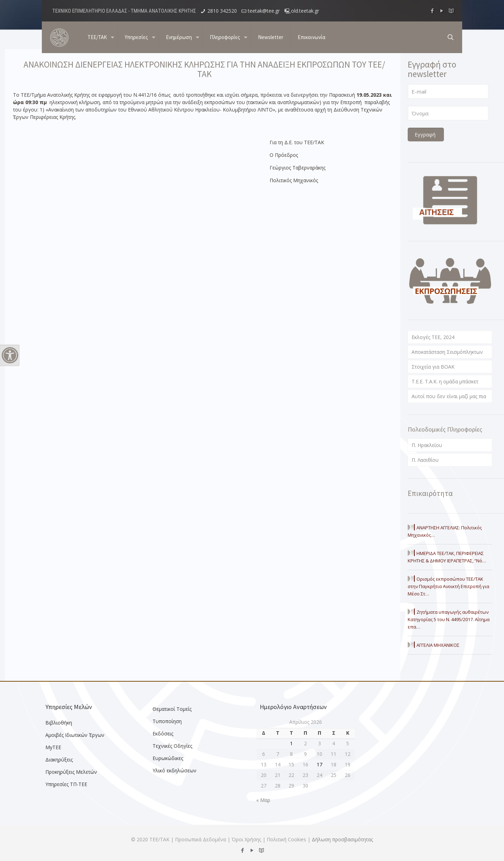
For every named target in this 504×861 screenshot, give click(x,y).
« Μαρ (263, 800)
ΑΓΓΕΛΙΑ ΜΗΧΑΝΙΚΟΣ (438, 645)
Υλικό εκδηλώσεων (175, 770)
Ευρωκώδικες (168, 758)
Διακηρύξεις (59, 760)
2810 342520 (222, 11)
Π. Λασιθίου (425, 460)
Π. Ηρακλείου (427, 445)
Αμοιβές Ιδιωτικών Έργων (75, 735)
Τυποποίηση (167, 721)
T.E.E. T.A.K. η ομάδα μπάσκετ (445, 381)
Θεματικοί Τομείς (172, 709)
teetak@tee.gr (264, 11)
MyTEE (53, 747)
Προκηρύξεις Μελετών (71, 772)
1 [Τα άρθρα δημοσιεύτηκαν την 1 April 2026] (291, 743)
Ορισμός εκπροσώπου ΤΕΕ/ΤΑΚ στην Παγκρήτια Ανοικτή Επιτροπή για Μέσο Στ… (448, 586)
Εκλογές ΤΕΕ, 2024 (433, 337)
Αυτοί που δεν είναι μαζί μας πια (449, 396)
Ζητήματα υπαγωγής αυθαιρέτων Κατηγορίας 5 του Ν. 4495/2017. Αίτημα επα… (449, 619)
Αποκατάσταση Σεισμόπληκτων (447, 352)
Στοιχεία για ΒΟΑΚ (433, 367)
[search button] (451, 37)
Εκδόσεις (163, 734)
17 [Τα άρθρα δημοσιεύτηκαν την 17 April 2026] (319, 764)
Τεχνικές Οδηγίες (172, 746)
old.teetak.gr (305, 11)
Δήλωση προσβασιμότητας (342, 839)
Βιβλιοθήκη (59, 723)
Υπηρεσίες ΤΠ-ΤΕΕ (66, 784)
